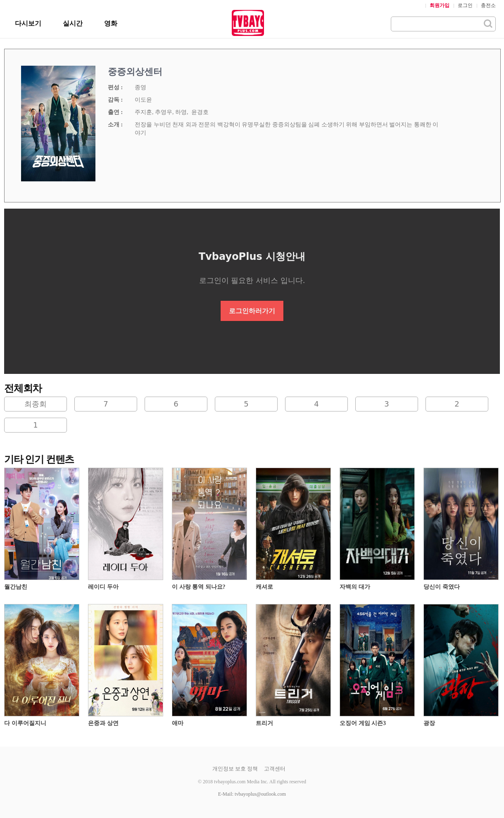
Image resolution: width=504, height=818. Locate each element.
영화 (111, 23)
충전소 (488, 5)
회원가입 (440, 5)
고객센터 (275, 769)
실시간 (73, 23)
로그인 (465, 5)
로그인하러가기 (252, 311)
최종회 (36, 404)
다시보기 (28, 23)
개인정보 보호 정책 (235, 769)
